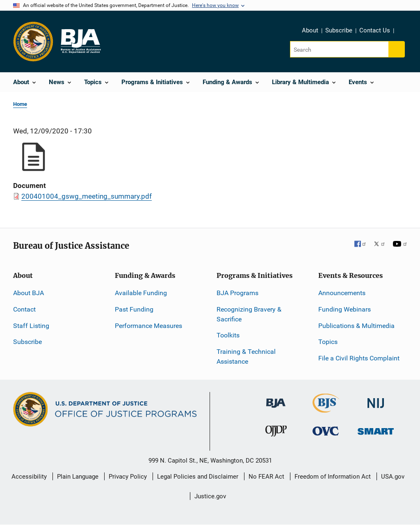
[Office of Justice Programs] (33, 41)
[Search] (340, 49)
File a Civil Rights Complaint (359, 358)
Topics (328, 342)
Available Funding (141, 293)
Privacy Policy (128, 477)
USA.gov (393, 477)
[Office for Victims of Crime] (326, 431)
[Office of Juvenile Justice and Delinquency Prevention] (276, 433)
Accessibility (29, 477)
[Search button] (397, 49)
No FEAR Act (266, 477)
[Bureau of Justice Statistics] (326, 409)
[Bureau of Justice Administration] (276, 399)
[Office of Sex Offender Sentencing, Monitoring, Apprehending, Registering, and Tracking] (376, 429)
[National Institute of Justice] (376, 400)
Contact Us (375, 30)
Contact (24, 309)
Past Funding (134, 309)
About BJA (29, 293)
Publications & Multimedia (356, 326)
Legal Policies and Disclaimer (198, 477)
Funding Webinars (345, 309)
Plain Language (78, 477)
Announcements (342, 293)
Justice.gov (210, 496)
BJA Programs (237, 293)
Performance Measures (148, 326)
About (310, 30)
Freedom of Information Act (333, 477)
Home (20, 104)
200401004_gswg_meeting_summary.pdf (87, 196)
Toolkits (228, 335)
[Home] (80, 41)
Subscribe (339, 30)
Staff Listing (31, 326)
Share (403, 32)
